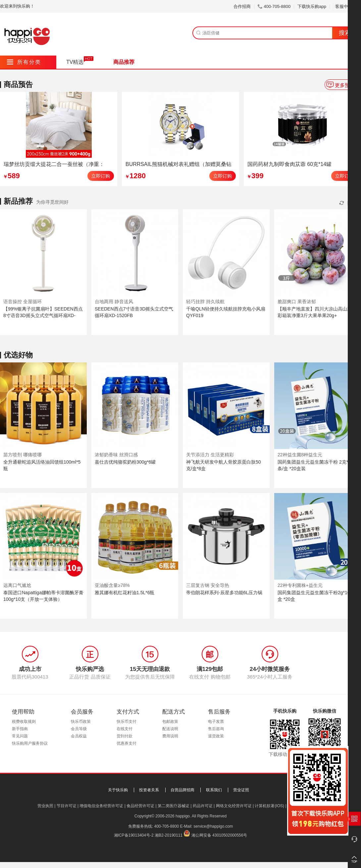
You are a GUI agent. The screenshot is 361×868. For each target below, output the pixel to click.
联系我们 (214, 790)
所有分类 (24, 62)
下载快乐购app (312, 6)
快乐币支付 (127, 722)
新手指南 (20, 729)
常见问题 (20, 736)
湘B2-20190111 (169, 835)
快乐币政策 (81, 722)
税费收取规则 (24, 722)
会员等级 (79, 729)
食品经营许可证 (140, 806)
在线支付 (125, 729)
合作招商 (242, 6)
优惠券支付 (127, 743)
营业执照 (45, 806)
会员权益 (79, 736)
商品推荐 (124, 62)
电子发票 (216, 722)
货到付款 (125, 736)
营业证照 (241, 790)
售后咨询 (216, 729)
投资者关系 (149, 790)
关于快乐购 (118, 790)
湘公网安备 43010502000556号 (219, 835)
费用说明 (170, 736)
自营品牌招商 (182, 790)
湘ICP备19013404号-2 (134, 835)
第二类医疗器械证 (174, 806)
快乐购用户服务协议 (30, 743)
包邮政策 (170, 722)
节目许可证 (67, 806)
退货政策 (216, 736)
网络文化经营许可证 (234, 806)
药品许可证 (203, 806)
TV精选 (75, 62)
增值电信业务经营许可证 (101, 806)
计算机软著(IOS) (269, 806)
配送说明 (170, 729)
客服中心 (346, 6)
